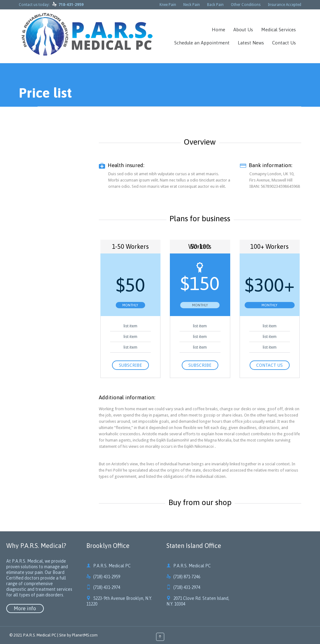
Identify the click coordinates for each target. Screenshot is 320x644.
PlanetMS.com (85, 635)
